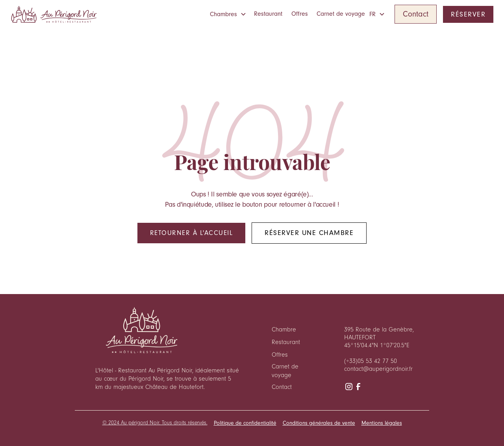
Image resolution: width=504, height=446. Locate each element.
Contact (416, 14)
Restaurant (268, 14)
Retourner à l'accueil (192, 233)
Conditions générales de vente (319, 423)
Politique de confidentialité (245, 423)
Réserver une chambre (309, 233)
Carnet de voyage (341, 14)
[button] (230, 14)
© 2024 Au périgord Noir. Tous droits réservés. (155, 423)
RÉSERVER (468, 14)
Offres (300, 14)
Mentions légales (382, 423)
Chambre (284, 329)
